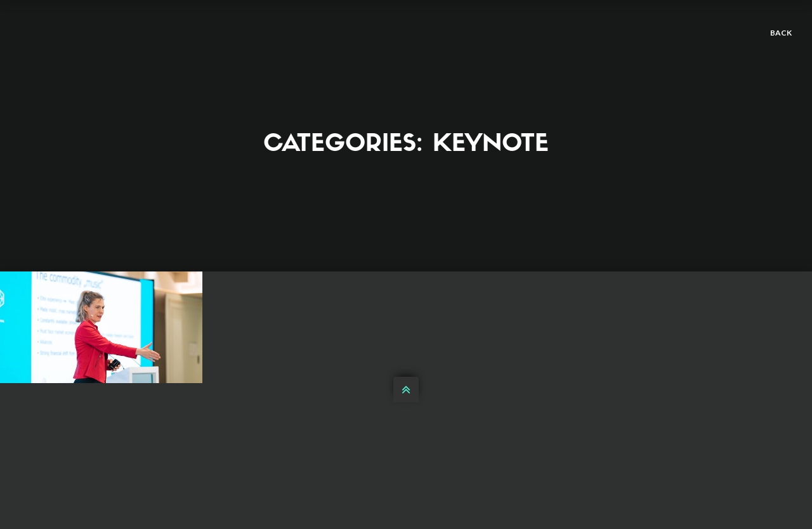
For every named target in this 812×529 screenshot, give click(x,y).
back (781, 33)
